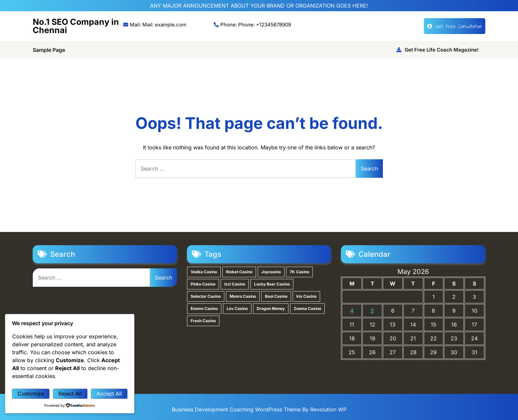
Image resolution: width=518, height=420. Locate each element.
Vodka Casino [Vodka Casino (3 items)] (204, 272)
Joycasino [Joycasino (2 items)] (271, 272)
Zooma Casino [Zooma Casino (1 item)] (307, 308)
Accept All (109, 394)
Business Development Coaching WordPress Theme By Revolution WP (259, 409)
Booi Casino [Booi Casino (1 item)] (276, 296)
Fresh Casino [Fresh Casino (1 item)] (203, 321)
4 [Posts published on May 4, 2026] (352, 311)
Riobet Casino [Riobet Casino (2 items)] (239, 272)
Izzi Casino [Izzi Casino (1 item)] (235, 284)
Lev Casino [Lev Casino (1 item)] (237, 308)
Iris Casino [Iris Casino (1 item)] (306, 296)
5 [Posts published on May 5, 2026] (372, 311)
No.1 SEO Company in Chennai (76, 26)
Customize (31, 394)
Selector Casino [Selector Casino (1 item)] (206, 296)
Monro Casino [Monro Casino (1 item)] (243, 296)
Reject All (70, 394)
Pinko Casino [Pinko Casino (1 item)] (203, 284)
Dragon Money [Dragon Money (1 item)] (271, 308)
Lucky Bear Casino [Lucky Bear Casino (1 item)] (272, 284)
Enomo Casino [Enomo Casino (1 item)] (204, 308)
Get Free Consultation (455, 26)
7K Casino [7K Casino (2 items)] (299, 272)
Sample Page (49, 50)
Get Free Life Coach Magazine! (438, 50)
